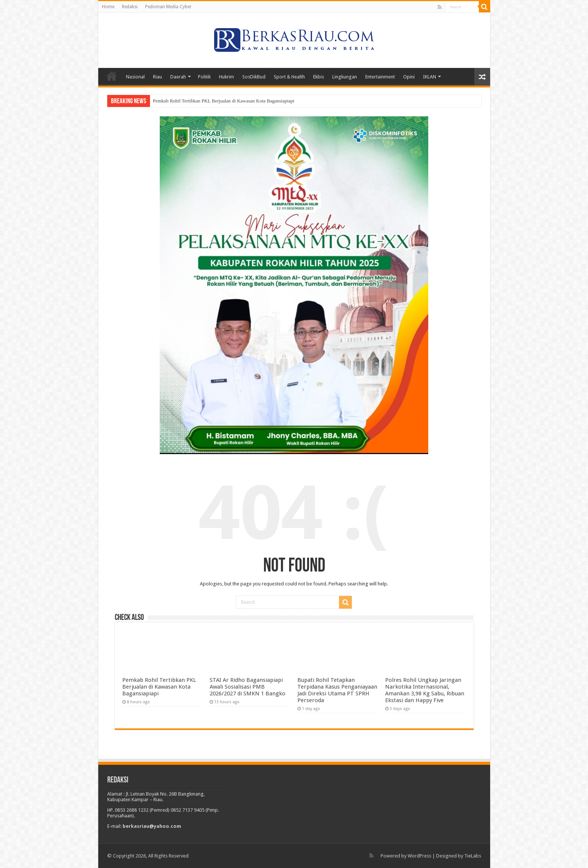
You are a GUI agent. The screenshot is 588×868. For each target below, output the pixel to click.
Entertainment (380, 77)
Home (108, 7)
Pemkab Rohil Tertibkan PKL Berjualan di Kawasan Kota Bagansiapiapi (224, 101)
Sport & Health (289, 77)
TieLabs (473, 856)
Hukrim (226, 77)
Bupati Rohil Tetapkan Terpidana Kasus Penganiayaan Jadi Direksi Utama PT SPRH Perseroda (337, 690)
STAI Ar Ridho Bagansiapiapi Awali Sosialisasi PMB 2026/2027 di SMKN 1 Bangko (247, 687)
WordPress (419, 856)
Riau (157, 77)
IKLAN (430, 77)
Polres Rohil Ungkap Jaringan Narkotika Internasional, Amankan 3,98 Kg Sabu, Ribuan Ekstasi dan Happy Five (425, 690)
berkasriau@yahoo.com (152, 826)
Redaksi (130, 7)
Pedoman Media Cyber (168, 7)
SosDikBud (254, 77)
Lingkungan (345, 77)
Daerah (178, 77)
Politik (204, 77)
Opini (409, 77)
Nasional (135, 77)
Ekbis (319, 77)
